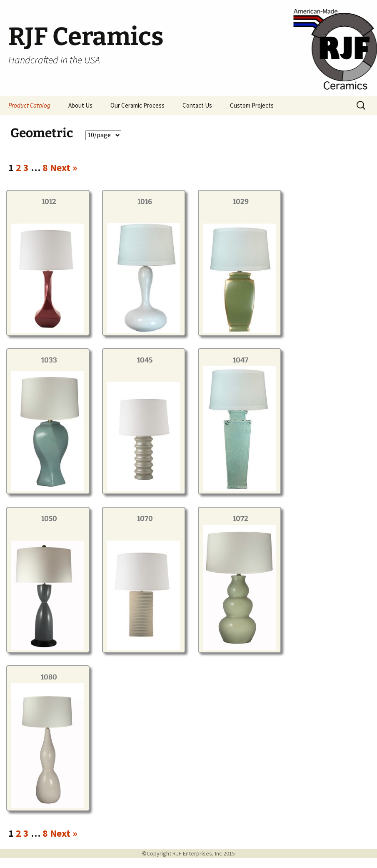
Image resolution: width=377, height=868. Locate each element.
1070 (145, 519)
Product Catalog (29, 105)
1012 (49, 202)
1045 (145, 360)
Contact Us (197, 105)
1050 (49, 519)
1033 (49, 360)
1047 (241, 360)
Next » (64, 167)
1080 (49, 677)
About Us (80, 105)
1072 (241, 519)
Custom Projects (252, 105)
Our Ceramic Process (137, 105)
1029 (241, 202)
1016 (145, 202)
